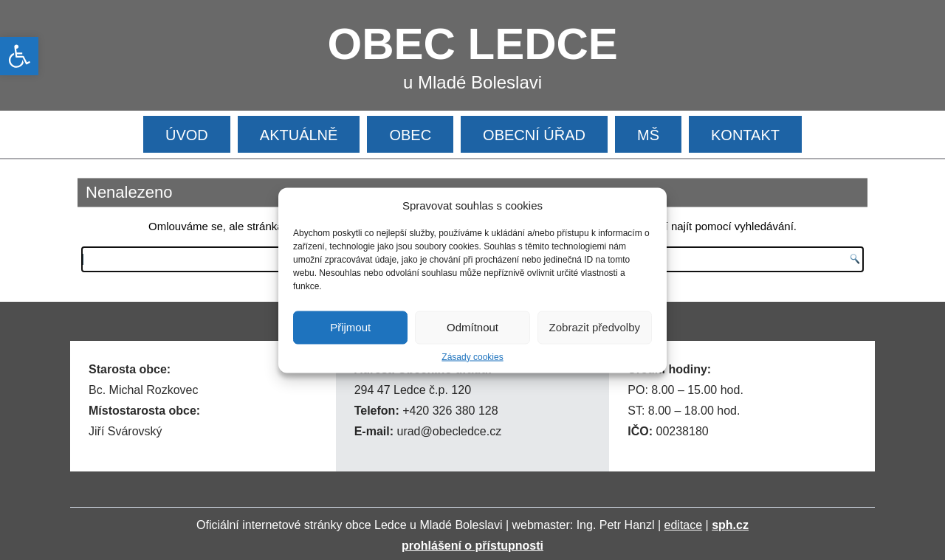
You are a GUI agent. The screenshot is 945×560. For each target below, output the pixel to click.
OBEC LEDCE (473, 44)
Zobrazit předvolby (595, 327)
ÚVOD (187, 135)
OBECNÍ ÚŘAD (534, 135)
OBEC (410, 135)
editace (684, 525)
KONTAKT (745, 135)
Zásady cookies (472, 356)
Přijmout (350, 327)
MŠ (648, 135)
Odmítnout (472, 327)
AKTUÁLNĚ (299, 135)
